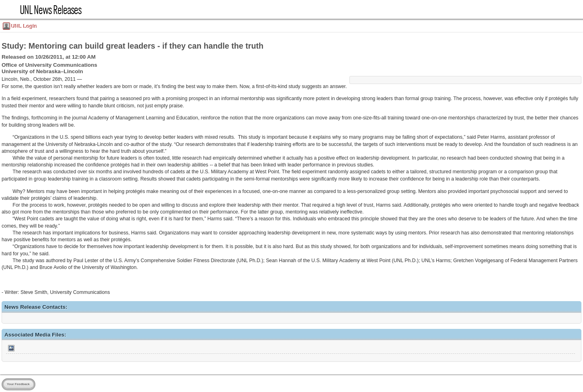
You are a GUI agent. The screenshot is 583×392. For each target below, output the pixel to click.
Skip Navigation (3, 3)
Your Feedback (18, 384)
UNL (10, 10)
